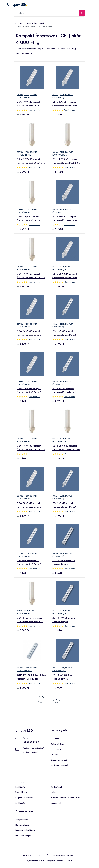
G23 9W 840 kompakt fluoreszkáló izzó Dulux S (64, 505)
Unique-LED (17, 5)
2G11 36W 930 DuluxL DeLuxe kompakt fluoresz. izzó (32, 677)
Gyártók (42, 861)
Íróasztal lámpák (22, 792)
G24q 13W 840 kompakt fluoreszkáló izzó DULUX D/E (31, 161)
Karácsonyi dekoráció (59, 765)
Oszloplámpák (57, 787)
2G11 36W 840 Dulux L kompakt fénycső (64, 677)
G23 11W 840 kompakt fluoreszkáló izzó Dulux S (29, 562)
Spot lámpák (20, 803)
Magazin (60, 861)
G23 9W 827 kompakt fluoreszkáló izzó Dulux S (64, 390)
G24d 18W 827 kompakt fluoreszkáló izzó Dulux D (65, 219)
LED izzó (55, 755)
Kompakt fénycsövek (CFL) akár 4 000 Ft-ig (35, 26)
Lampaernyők (56, 803)
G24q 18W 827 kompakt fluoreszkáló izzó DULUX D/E (31, 276)
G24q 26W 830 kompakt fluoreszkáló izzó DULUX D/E (66, 161)
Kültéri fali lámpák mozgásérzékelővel (65, 798)
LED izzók (55, 739)
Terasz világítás (21, 782)
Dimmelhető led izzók (59, 760)
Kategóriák (51, 861)
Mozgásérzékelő (22, 820)
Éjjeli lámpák (56, 782)
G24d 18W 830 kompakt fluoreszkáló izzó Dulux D (29, 333)
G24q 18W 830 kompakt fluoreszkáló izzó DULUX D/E (31, 448)
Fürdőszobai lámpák (23, 835)
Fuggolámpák (56, 749)
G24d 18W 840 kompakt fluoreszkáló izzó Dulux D (29, 505)
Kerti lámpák (20, 787)
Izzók (26, 95)
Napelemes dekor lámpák (25, 830)
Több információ (34, 110)
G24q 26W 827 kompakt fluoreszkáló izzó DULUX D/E (31, 219)
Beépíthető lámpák (58, 744)
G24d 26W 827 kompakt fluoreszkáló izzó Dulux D (65, 276)
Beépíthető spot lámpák (24, 798)
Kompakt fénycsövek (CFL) (37, 23)
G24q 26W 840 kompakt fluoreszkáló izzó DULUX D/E (66, 448)
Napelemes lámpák (23, 825)
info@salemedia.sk (30, 752)
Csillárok (54, 792)
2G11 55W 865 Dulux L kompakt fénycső (64, 620)
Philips (20, 611)
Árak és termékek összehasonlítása (60, 855)
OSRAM (20, 95)
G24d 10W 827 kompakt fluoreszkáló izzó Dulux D (65, 104)
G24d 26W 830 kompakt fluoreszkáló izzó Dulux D (29, 390)
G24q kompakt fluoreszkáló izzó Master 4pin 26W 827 (30, 620)
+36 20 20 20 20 (31, 742)
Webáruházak (32, 861)
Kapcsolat (68, 861)
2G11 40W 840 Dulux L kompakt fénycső (64, 562)
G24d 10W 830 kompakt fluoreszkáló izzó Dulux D (29, 104)
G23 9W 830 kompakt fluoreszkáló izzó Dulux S (64, 333)
